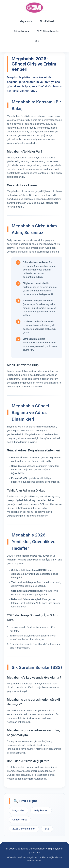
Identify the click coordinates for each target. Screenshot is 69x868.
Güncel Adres (21, 31)
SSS (37, 41)
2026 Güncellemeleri (48, 31)
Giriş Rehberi (47, 21)
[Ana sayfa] (35, 8)
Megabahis (26, 21)
